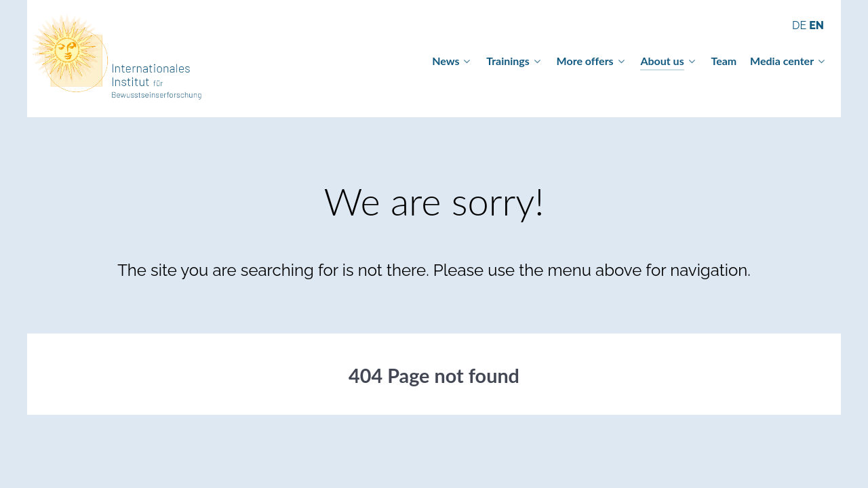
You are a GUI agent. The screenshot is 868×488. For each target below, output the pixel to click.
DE (801, 25)
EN (816, 25)
